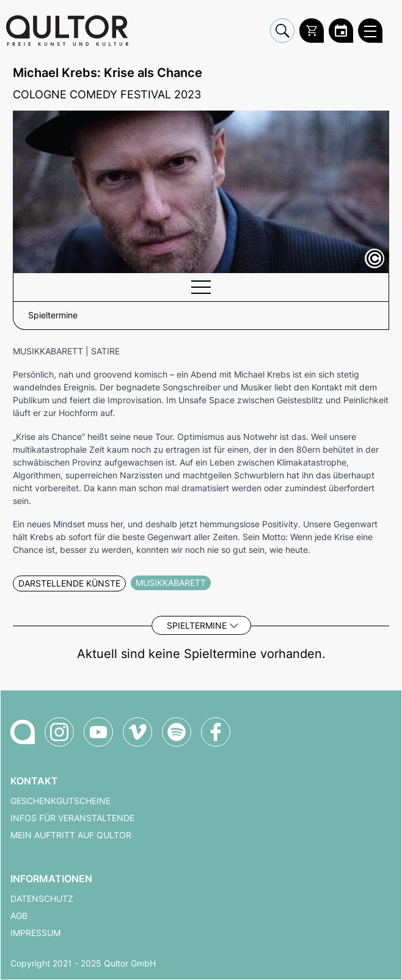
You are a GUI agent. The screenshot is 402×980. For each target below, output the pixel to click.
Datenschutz (42, 899)
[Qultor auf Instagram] (59, 732)
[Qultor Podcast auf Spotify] (177, 732)
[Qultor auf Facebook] (216, 732)
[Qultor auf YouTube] (98, 732)
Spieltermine (197, 625)
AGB (19, 916)
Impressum (35, 933)
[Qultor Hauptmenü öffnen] (370, 31)
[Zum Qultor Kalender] (341, 31)
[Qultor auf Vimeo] (137, 732)
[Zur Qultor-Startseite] (23, 732)
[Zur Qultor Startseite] (67, 31)
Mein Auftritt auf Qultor (71, 835)
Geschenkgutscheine (60, 801)
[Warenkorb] (312, 31)
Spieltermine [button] (53, 315)
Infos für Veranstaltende (72, 818)
